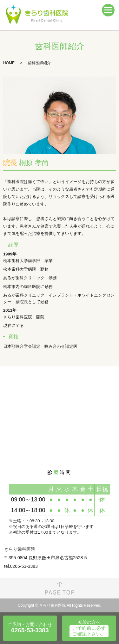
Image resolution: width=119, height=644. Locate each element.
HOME (9, 63)
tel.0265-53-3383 (21, 566)
